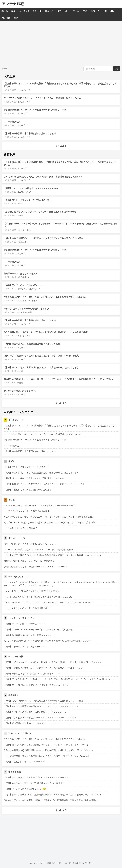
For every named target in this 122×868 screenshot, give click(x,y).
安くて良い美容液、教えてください (20, 391)
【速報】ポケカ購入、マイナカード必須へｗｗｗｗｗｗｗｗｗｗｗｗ (36, 777)
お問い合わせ (88, 863)
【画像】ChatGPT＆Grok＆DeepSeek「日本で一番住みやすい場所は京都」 (39, 629)
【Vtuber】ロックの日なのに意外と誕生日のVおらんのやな (31, 591)
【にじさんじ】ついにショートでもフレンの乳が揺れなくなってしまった (38, 597)
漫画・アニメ (63, 11)
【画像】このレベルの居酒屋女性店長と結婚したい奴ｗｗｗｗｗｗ (35, 712)
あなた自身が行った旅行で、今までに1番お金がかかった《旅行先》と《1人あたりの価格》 (46, 332)
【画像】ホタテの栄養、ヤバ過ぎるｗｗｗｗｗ (25, 647)
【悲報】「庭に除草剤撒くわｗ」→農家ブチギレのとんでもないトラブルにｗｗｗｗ (43, 668)
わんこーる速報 (16, 657)
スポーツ (95, 11)
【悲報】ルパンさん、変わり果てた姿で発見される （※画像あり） (35, 783)
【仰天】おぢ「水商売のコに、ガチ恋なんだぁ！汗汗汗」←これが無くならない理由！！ (45, 238)
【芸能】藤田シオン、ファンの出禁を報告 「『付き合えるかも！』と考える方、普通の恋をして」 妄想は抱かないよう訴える (60, 427)
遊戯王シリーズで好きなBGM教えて (21, 273)
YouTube (6, 18)
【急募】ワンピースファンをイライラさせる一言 (27, 200)
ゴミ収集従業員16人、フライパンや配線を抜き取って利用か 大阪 (35, 110)
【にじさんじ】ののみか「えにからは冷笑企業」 (27, 608)
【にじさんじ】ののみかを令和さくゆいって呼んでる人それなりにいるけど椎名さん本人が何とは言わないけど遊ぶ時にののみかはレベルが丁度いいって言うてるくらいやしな (61, 584)
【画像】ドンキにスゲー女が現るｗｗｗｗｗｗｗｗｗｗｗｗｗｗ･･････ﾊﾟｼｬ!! (40, 718)
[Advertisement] (61, 43)
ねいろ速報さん (24, 277)
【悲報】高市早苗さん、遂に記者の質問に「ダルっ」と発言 (32, 344)
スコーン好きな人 (12, 122)
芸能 (105, 11)
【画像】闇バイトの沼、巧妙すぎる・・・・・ (25, 285)
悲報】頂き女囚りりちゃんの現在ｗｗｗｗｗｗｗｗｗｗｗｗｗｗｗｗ (36, 567)
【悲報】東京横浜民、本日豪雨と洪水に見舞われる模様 (30, 133)
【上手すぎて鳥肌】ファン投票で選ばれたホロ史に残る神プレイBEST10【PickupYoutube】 (47, 756)
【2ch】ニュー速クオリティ (29, 289)
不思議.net (22, 242)
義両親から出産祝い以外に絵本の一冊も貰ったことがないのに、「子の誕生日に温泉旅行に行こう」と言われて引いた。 (60, 379)
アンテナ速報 (13, 4)
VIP (35, 11)
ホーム (5, 11)
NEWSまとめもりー (25, 192)
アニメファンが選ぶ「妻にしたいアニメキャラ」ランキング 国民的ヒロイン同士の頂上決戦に (48, 517)
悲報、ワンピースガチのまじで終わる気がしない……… (30, 544)
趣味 (112, 11)
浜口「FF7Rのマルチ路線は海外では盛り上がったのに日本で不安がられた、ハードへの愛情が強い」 (51, 522)
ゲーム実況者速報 (25, 312)
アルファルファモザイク (27, 301)
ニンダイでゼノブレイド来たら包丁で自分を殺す (27, 511)
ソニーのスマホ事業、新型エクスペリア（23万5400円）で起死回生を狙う (38, 550)
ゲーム (76, 11)
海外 (16, 18)
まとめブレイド (24, 90)
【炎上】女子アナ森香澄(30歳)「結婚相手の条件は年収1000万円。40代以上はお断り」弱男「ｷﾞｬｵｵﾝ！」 (53, 555)
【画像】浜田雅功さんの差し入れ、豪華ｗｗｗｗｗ (28, 635)
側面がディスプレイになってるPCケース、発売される (29, 561)
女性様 (20, 383)
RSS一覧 (67, 863)
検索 (116, 69)
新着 (13, 11)
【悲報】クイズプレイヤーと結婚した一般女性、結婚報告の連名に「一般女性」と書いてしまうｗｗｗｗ (53, 662)
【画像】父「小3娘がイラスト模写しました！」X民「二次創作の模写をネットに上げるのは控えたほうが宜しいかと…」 (60, 679)
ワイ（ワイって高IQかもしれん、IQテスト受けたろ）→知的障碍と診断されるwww (43, 98)
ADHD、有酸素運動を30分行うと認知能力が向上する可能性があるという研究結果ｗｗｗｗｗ (47, 641)
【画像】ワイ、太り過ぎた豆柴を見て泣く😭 (25, 789)
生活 (85, 11)
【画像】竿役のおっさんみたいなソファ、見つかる (28, 490)
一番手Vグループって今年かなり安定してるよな (26, 309)
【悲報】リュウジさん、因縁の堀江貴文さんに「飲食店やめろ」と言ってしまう (41, 367)
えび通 (20, 216)
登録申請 (77, 863)
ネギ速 (20, 204)
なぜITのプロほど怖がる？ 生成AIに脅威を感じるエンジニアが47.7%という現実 (41, 356)
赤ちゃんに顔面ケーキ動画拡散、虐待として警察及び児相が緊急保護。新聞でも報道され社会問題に (50, 800)
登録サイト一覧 (54, 863)
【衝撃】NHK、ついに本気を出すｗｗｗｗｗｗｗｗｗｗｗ (31, 188)
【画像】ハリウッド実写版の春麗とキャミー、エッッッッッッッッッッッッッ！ (41, 706)
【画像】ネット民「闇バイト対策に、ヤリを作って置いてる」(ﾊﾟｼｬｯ (36, 685)
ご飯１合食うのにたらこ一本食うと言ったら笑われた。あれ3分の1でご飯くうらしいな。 (45, 297)
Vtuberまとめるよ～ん (19, 577)
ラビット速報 (15, 772)
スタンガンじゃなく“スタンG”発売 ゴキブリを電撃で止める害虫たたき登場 (40, 212)
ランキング (24, 11)
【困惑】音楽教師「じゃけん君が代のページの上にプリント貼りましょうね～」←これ (44, 484)
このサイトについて (36, 863)
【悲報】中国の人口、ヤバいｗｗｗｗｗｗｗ (24, 762)
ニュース (49, 11)
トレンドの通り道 (25, 230)
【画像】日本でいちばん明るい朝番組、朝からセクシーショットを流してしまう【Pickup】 (46, 745)
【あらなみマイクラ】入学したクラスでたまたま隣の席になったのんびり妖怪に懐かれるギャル (48, 602)
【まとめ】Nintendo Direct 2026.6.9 (20, 528)
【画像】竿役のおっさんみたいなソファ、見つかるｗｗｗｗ (32, 674)
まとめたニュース (17, 538)
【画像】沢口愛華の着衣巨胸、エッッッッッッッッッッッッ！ (33, 723)
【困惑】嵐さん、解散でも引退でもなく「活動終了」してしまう (34, 478)
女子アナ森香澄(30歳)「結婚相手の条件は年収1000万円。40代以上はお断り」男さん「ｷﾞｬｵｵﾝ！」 (50, 750)
